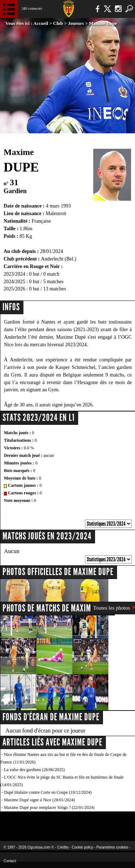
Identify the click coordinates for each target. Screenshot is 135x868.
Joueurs (76, 23)
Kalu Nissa (113, 822)
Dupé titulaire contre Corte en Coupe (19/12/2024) (48, 792)
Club (58, 23)
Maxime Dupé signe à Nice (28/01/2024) (39, 800)
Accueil (41, 23)
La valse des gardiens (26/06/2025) (34, 770)
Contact (10, 861)
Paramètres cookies (112, 847)
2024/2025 (14, 282)
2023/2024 (14, 274)
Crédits (63, 847)
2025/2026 (14, 289)
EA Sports (29, 822)
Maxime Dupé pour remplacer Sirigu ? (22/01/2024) (49, 807)
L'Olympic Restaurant (67, 822)
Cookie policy (82, 847)
